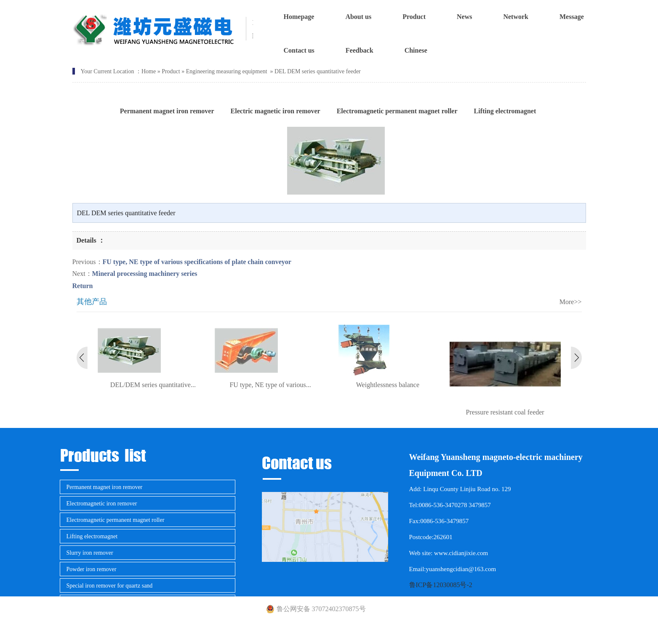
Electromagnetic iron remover (102, 504)
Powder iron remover (92, 569)
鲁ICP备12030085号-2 (441, 585)
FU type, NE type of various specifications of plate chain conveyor (197, 262)
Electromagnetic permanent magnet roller (116, 520)
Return (83, 286)
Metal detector (84, 619)
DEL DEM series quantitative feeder (318, 71)
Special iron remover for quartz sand (110, 586)
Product (171, 71)
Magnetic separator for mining (103, 602)
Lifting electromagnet (92, 536)
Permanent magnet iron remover (105, 487)
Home (149, 71)
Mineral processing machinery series (145, 274)
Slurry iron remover (90, 553)
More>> (571, 302)
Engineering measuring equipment (227, 71)
